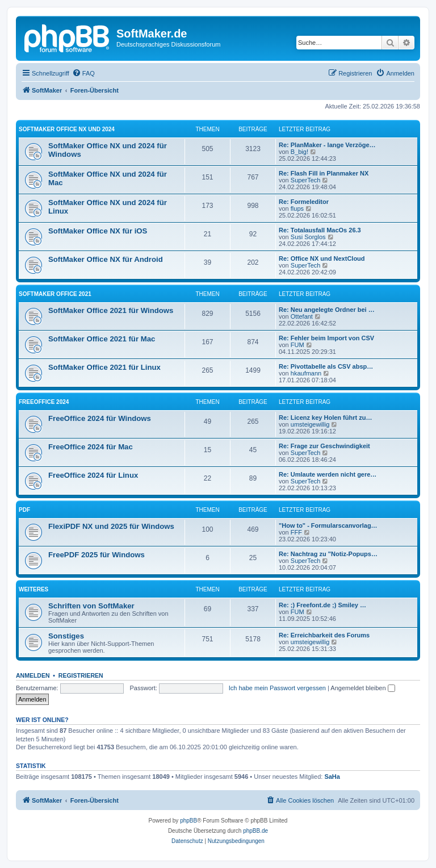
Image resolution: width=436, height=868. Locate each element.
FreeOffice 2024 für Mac (91, 447)
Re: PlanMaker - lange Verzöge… (327, 145)
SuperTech (306, 180)
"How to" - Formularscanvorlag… (328, 525)
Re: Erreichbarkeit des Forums (324, 635)
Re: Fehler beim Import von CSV (326, 338)
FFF (296, 532)
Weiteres (33, 589)
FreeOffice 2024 (44, 402)
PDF (24, 510)
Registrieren (81, 675)
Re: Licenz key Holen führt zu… (325, 418)
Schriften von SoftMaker (91, 606)
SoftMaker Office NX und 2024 (67, 129)
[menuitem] (83, 73)
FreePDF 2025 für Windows (97, 555)
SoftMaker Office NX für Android (106, 259)
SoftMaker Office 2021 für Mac (102, 339)
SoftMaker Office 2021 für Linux (104, 367)
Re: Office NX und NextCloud (322, 258)
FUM (297, 345)
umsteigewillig (310, 424)
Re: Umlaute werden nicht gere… (328, 474)
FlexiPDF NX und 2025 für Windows (111, 526)
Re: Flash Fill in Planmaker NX (324, 173)
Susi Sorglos (308, 237)
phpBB (188, 821)
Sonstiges (66, 636)
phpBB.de (255, 831)
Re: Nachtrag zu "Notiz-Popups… (328, 554)
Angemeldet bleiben (362, 688)
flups (297, 208)
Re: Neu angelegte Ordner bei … (327, 310)
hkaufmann (306, 373)
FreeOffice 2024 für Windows (100, 418)
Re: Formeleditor (304, 202)
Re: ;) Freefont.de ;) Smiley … (322, 605)
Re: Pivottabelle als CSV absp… (326, 366)
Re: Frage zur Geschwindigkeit (324, 446)
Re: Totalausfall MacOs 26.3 (320, 230)
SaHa (332, 777)
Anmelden (33, 675)
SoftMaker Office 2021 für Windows (111, 310)
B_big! (299, 152)
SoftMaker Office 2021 (55, 294)
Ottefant (302, 316)
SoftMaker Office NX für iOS (98, 231)
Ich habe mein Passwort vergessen (277, 688)
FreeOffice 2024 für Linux (93, 475)
